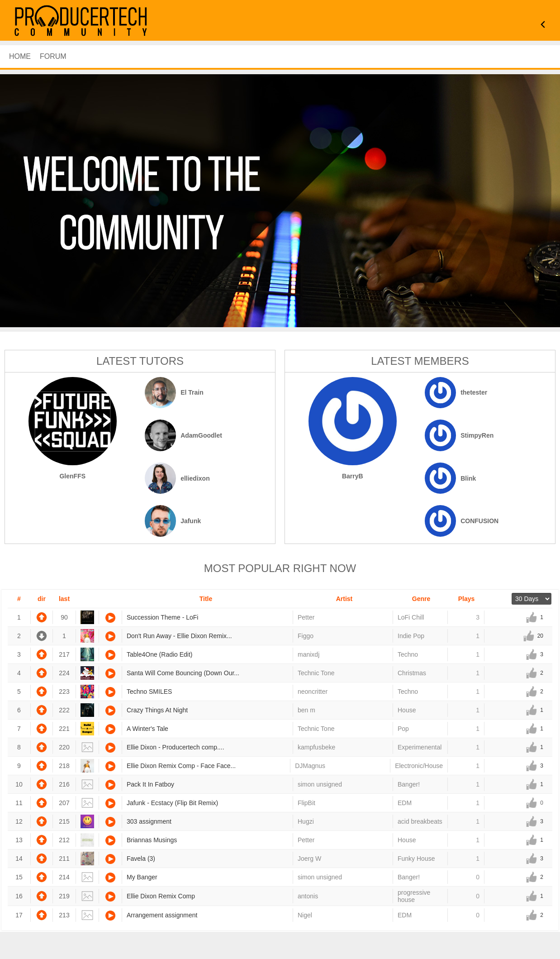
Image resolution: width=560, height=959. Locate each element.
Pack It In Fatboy (150, 784)
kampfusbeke (316, 747)
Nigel (305, 915)
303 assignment (149, 821)
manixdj (308, 654)
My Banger (142, 877)
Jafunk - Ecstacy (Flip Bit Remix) (172, 803)
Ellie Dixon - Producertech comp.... (176, 747)
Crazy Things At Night (157, 710)
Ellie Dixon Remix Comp (161, 896)
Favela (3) (141, 859)
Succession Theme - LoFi (162, 617)
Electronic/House (419, 766)
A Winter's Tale (147, 729)
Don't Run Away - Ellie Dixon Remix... (179, 636)
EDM (405, 803)
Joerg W (309, 859)
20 (540, 636)
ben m (306, 710)
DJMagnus (310, 766)
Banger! (409, 784)
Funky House (416, 859)
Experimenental (420, 747)
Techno (408, 654)
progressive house (414, 896)
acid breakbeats (420, 821)
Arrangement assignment (162, 915)
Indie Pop (411, 636)
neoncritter (313, 692)
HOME (20, 56)
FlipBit (306, 803)
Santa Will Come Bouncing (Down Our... (183, 673)
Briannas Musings (152, 840)
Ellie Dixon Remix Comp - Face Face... (181, 766)
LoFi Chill (411, 617)
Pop (403, 729)
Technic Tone (316, 673)
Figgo (306, 636)
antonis (308, 896)
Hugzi (306, 821)
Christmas (412, 673)
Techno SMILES (149, 692)
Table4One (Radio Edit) (160, 654)
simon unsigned (320, 784)
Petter (306, 617)
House (407, 710)
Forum (53, 56)
